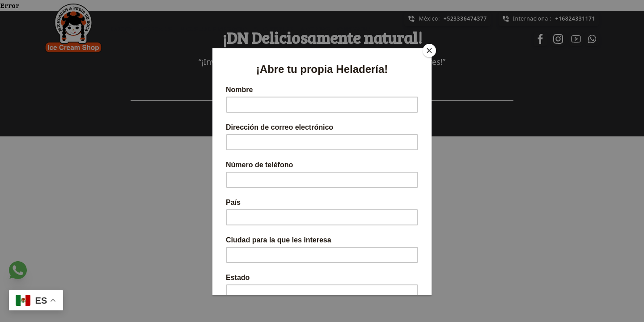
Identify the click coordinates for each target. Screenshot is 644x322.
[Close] (429, 51)
